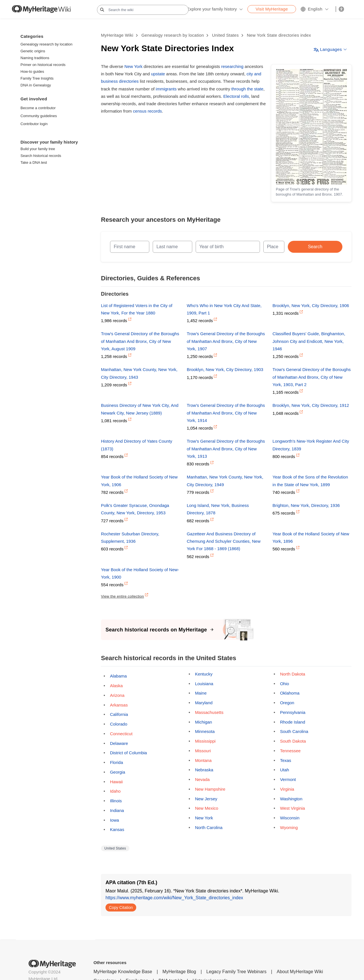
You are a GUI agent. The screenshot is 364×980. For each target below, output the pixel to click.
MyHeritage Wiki (117, 35)
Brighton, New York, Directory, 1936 (306, 505)
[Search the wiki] (143, 10)
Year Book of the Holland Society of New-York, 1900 (140, 573)
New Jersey (206, 799)
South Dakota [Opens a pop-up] (293, 741)
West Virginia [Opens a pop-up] (293, 808)
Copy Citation (121, 908)
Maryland (204, 703)
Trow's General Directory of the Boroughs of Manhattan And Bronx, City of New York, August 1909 (140, 341)
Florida (117, 762)
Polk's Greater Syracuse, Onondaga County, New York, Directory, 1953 (135, 509)
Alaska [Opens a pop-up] (116, 686)
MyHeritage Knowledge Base (123, 972)
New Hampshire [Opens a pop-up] (210, 789)
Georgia (118, 772)
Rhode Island (293, 722)
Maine (201, 693)
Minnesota (205, 731)
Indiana (117, 810)
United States (226, 35)
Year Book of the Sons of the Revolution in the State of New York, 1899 (310, 481)
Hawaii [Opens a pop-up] (116, 782)
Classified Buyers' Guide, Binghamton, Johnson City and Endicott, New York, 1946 (309, 341)
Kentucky (204, 674)
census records (148, 111)
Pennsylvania (293, 712)
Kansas (117, 829)
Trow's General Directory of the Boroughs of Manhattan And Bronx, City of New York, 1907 (226, 341)
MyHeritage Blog (179, 972)
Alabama (118, 676)
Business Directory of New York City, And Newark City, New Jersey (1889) (140, 409)
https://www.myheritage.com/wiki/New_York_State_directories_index (174, 898)
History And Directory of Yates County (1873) (136, 445)
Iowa (115, 820)
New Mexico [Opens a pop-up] (207, 808)
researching (232, 66)
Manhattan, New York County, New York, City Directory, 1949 (225, 481)
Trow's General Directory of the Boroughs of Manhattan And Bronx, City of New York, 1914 (226, 413)
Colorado (119, 724)
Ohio (285, 684)
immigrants (166, 89)
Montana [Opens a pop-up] (203, 760)
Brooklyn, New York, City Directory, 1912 (311, 405)
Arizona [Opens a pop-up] (117, 695)
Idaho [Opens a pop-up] (115, 791)
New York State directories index (279, 35)
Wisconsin (290, 818)
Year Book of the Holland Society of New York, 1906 (139, 481)
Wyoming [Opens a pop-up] (289, 827)
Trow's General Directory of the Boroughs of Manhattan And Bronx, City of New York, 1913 (226, 449)
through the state (248, 89)
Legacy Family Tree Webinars (236, 972)
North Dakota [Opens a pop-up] (293, 674)
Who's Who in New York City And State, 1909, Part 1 (224, 309)
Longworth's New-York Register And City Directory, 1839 (311, 445)
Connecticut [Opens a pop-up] (121, 734)
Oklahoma (290, 693)
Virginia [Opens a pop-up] (287, 789)
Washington (291, 799)
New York (134, 66)
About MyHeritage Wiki (300, 972)
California (119, 714)
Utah (285, 770)
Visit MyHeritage (272, 9)
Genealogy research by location (173, 35)
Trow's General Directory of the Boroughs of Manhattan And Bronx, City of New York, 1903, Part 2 (312, 377)
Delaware (119, 743)
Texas (286, 760)
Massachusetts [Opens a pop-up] (209, 712)
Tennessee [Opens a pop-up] (290, 751)
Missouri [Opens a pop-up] (203, 751)
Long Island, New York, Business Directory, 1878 (218, 509)
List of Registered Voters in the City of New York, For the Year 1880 (137, 309)
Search (315, 247)
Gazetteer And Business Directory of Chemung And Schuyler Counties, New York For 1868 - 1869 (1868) (224, 541)
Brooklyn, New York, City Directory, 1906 (311, 305)
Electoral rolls (236, 96)
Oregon (287, 703)
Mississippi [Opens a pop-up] (205, 741)
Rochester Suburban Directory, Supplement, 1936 (130, 537)
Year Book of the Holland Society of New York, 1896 (311, 537)
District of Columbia (129, 753)
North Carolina (209, 827)
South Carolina (294, 731)
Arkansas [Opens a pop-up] (119, 705)
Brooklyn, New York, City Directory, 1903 (225, 369)
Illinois (116, 801)
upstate (158, 74)
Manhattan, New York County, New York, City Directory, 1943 (139, 373)
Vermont (288, 779)
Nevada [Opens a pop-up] (202, 779)
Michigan (204, 722)
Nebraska (204, 770)
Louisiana (204, 684)
